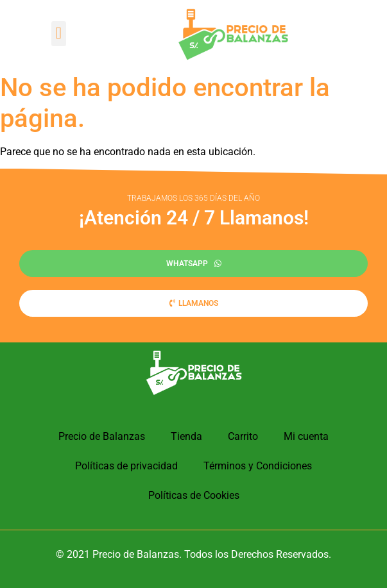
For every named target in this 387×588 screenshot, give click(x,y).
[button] (59, 34)
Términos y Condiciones (258, 466)
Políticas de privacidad (126, 466)
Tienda (186, 436)
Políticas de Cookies (194, 495)
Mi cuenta (306, 436)
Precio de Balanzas (102, 436)
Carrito (243, 436)
